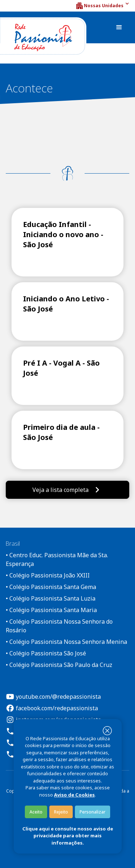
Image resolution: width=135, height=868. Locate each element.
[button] (102, 6)
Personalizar (93, 812)
